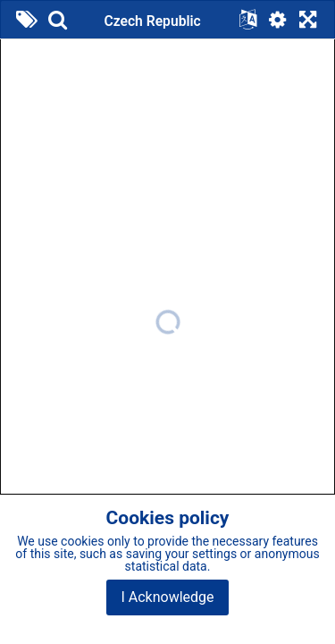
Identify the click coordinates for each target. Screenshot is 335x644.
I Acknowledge (167, 597)
